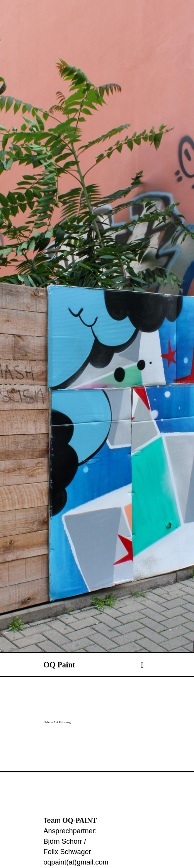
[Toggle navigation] (142, 695)
